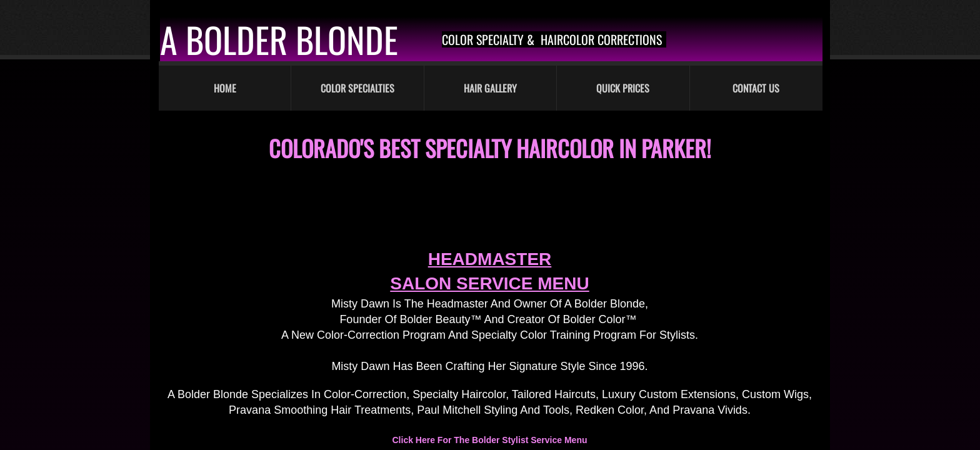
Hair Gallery (490, 88)
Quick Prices (623, 88)
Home (225, 88)
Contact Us (756, 88)
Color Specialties (357, 88)
